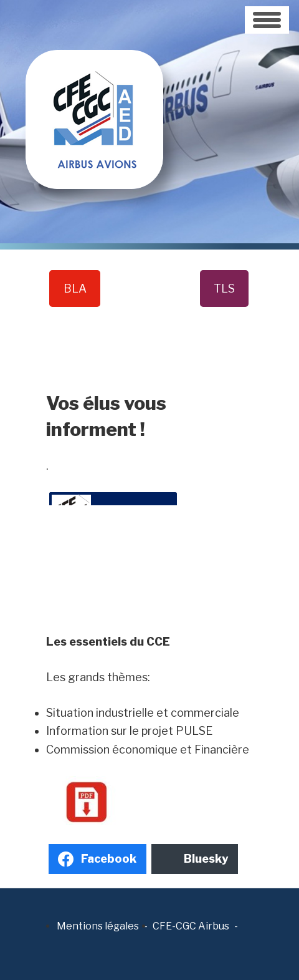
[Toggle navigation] (267, 20)
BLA (75, 289)
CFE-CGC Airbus (191, 926)
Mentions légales (98, 926)
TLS (224, 289)
